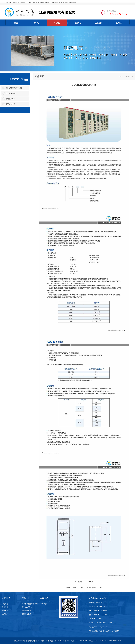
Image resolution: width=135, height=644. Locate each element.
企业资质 (98, 23)
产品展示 (57, 23)
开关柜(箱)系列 (11, 93)
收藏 (89, 588)
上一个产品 (79, 582)
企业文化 (78, 23)
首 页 (16, 23)
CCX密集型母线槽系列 (14, 88)
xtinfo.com (117, 641)
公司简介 (37, 23)
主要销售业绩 (10, 104)
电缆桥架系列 (10, 99)
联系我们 (119, 23)
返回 (82, 588)
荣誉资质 (5, 611)
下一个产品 (89, 582)
